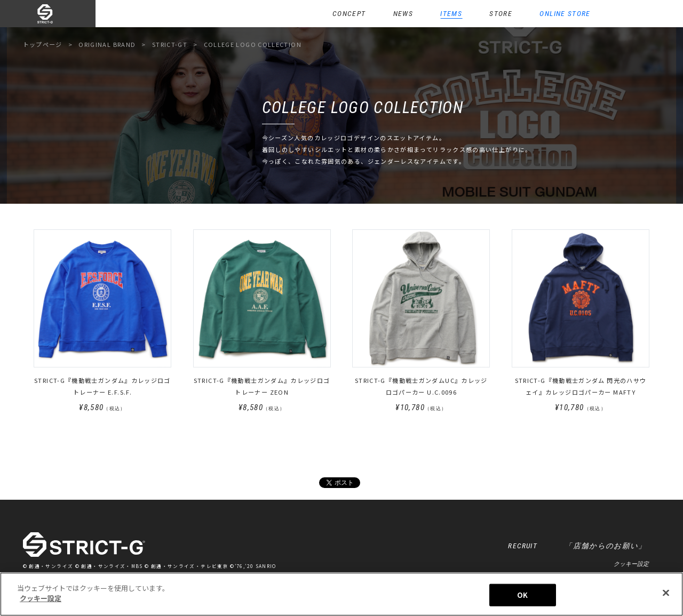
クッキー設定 (631, 564)
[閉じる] (666, 593)
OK (522, 595)
